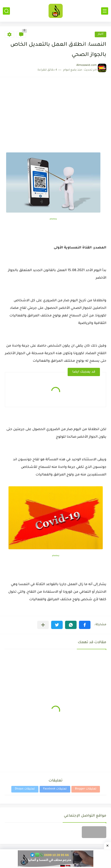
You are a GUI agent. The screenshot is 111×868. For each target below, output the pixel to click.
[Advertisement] (55, 117)
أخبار (101, 34)
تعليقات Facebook (55, 789)
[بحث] (6, 11)
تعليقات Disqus (25, 789)
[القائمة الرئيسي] (105, 11)
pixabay (53, 219)
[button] (85, 625)
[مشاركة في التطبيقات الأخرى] (43, 625)
